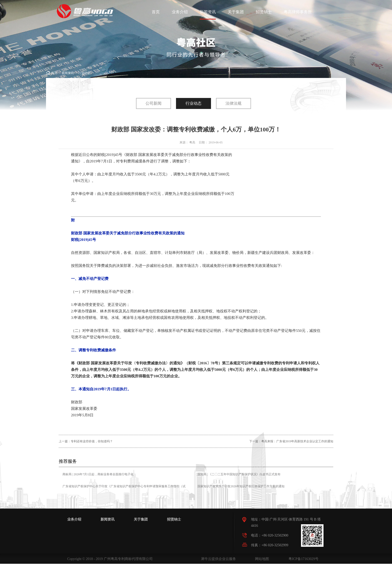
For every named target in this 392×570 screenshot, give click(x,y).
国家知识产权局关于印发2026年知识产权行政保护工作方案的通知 (241, 486)
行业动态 (84, 73)
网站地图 (261, 559)
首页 (156, 12)
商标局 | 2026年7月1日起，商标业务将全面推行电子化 (98, 474)
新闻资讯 (68, 73)
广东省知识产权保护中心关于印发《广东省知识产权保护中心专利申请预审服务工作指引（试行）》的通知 (124, 490)
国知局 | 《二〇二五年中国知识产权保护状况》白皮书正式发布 (239, 474)
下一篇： (291, 441)
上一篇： (86, 441)
